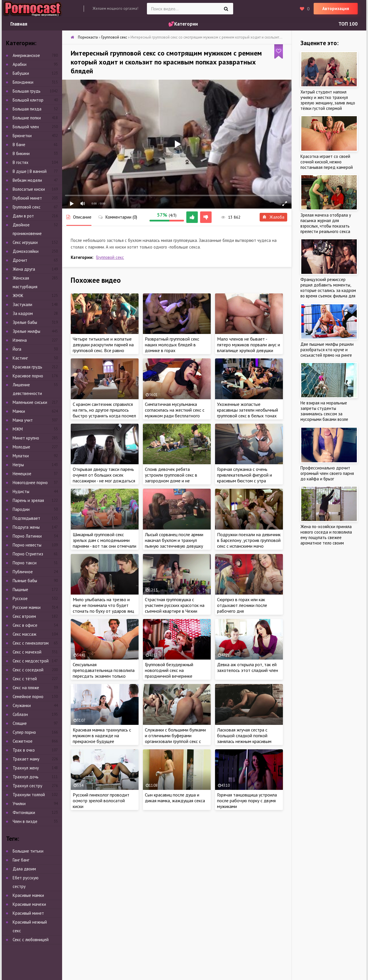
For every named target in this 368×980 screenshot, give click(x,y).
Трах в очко (24, 750)
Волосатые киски (29, 189)
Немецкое (22, 474)
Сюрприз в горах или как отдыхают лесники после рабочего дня (242, 605)
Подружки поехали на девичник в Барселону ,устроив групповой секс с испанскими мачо (249, 540)
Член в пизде (25, 821)
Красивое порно (28, 376)
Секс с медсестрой (31, 661)
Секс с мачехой (27, 652)
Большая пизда (27, 109)
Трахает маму (26, 759)
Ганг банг (21, 860)
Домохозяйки (26, 251)
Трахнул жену (26, 768)
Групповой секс (110, 257)
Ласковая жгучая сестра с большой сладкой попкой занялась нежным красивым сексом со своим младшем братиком (244, 741)
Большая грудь (27, 91)
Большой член (26, 127)
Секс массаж (24, 634)
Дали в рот (23, 216)
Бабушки (21, 73)
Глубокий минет (27, 198)
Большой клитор (28, 100)
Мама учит (23, 420)
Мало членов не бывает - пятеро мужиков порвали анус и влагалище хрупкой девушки (249, 345)
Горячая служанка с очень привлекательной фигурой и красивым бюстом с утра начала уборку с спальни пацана (249, 478)
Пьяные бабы (25, 581)
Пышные (20, 590)
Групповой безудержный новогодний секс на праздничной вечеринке (169, 670)
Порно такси (25, 563)
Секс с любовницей (31, 940)
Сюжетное (23, 741)
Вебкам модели (27, 180)
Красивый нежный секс (30, 926)
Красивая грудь (27, 367)
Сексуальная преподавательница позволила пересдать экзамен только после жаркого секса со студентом (104, 676)
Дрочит (20, 260)
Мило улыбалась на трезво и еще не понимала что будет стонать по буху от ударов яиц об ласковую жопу (103, 608)
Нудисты (21, 491)
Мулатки (21, 456)
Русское (20, 598)
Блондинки (23, 82)
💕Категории (183, 24)
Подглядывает (26, 518)
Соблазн (20, 714)
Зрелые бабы (25, 322)
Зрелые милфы (26, 331)
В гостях (21, 162)
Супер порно (24, 732)
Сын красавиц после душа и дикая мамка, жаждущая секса (175, 798)
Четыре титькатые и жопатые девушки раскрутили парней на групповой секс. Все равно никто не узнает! (103, 347)
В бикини (21, 153)
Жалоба (273, 217)
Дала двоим (24, 869)
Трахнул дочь (26, 777)
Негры (18, 465)
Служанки (22, 705)
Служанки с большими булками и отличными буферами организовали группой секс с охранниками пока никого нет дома (175, 741)
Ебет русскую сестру (26, 882)
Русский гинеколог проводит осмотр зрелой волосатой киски (101, 801)
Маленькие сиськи (30, 402)
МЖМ (18, 429)
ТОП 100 (348, 24)
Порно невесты (27, 545)
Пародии (21, 509)
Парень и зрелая (28, 500)
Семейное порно (28, 697)
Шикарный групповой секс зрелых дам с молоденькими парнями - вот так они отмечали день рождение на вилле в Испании (105, 546)
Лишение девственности (27, 389)
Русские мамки (27, 607)
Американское (26, 55)
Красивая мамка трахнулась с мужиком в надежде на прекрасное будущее (102, 736)
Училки (19, 804)
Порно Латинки (27, 536)
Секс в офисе (25, 625)
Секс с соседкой (28, 670)
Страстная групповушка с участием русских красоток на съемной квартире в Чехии (175, 605)
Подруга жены (26, 527)
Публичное (23, 572)
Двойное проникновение (27, 229)
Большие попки (27, 118)
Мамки (19, 411)
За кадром (23, 313)
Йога (17, 349)
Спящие (20, 723)
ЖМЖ (18, 296)
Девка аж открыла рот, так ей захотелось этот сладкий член (248, 667)
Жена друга (24, 269)
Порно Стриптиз (28, 554)
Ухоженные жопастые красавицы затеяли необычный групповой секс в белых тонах (248, 410)
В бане (19, 145)
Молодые (21, 447)
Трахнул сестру (27, 786)
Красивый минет (28, 913)
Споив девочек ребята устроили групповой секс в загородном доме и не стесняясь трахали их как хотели (171, 481)
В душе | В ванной (30, 171)
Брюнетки (22, 136)
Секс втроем (24, 616)
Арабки (20, 64)
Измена (20, 340)
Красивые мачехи (29, 904)
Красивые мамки (28, 895)
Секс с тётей (25, 679)
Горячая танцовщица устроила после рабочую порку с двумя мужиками (247, 801)
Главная (19, 24)
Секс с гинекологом (31, 643)
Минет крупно (26, 438)
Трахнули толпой (29, 795)
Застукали (22, 304)
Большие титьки (28, 851)
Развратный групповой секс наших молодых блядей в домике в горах (172, 345)
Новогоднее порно (30, 483)
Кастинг (20, 358)
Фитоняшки (24, 812)
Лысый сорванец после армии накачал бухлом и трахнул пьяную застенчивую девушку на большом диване (174, 543)
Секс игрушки (25, 242)
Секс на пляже (26, 688)
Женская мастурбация (25, 282)
